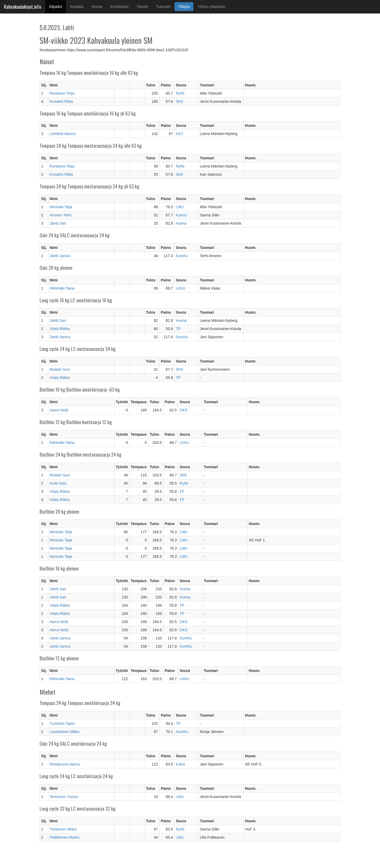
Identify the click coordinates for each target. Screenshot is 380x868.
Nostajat (77, 7)
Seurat (97, 7)
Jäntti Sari (58, 223)
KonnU (181, 215)
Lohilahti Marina (63, 134)
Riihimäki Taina (62, 288)
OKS (184, 410)
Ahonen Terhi (60, 215)
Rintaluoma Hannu (65, 764)
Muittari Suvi (60, 369)
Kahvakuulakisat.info (23, 7)
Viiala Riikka (60, 329)
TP (178, 329)
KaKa (180, 764)
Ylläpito (184, 7)
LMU (180, 207)
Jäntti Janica (60, 256)
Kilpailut (58, 6)
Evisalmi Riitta (61, 101)
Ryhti (180, 93)
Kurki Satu (58, 483)
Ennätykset (119, 7)
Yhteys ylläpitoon (211, 7)
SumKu (182, 256)
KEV (179, 134)
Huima (181, 223)
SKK (179, 101)
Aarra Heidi (59, 410)
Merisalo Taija (61, 207)
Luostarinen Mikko (65, 732)
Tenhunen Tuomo (64, 797)
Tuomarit (163, 7)
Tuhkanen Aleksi (63, 829)
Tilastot (142, 7)
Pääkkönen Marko (65, 837)
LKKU (181, 288)
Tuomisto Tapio (62, 723)
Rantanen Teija (62, 93)
